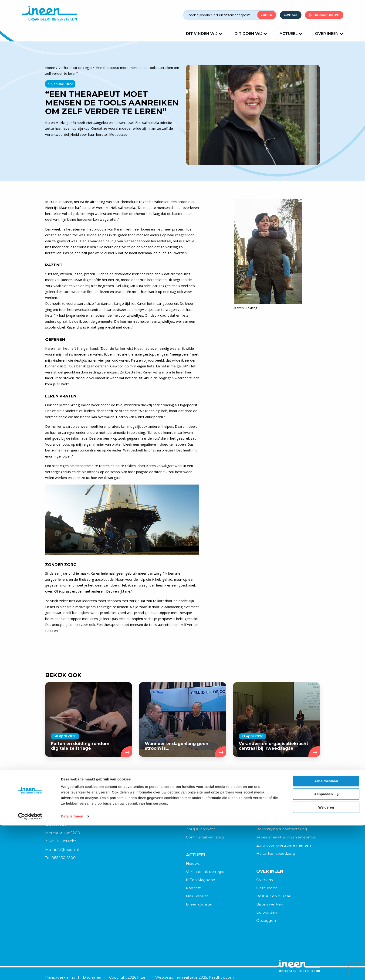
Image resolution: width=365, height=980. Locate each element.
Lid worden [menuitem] (267, 914)
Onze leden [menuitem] (267, 889)
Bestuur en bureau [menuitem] (275, 897)
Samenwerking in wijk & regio (213, 821)
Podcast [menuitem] (194, 889)
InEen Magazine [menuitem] (201, 880)
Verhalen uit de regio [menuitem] (206, 872)
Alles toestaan (326, 936)
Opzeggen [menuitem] (266, 922)
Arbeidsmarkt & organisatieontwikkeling (288, 837)
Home (50, 68)
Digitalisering (268, 813)
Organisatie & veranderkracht (213, 813)
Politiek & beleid (271, 821)
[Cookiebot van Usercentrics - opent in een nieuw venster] (30, 971)
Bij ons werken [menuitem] (270, 905)
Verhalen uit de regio (75, 68)
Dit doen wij (251, 34)
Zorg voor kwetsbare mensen (284, 846)
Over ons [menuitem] (265, 880)
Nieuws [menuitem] (193, 864)
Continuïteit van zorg (206, 837)
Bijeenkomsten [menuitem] (200, 905)
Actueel (291, 34)
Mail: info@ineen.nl (63, 849)
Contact (291, 15)
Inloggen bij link (327, 15)
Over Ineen (329, 34)
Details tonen (72, 971)
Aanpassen (326, 949)
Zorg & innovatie (201, 829)
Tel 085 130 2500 (61, 858)
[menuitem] (218, 864)
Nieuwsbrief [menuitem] (197, 897)
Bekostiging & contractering (282, 829)
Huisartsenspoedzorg (276, 854)
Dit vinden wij (204, 34)
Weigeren (326, 962)
